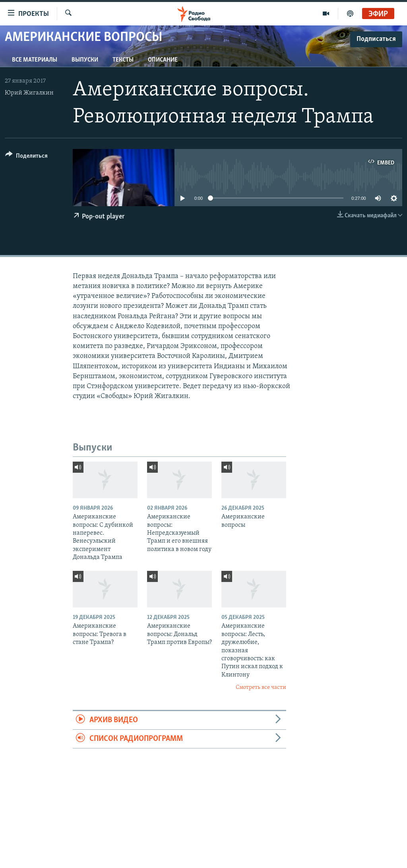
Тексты (123, 60)
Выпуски (85, 60)
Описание (163, 60)
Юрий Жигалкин (29, 93)
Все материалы (35, 60)
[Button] (26, 157)
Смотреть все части (261, 687)
